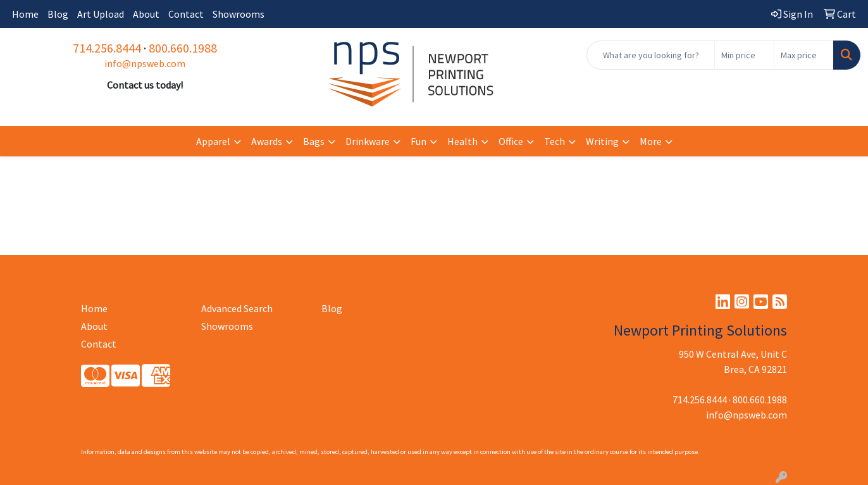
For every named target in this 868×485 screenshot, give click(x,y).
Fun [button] (418, 141)
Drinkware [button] (368, 141)
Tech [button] (555, 141)
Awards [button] (267, 141)
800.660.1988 (183, 48)
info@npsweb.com (145, 63)
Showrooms (239, 14)
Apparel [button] (213, 141)
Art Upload (101, 14)
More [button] (651, 141)
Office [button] (511, 141)
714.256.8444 (107, 48)
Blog (58, 14)
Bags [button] (314, 141)
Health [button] (462, 141)
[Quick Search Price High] (804, 55)
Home (25, 14)
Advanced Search (237, 308)
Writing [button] (602, 141)
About (146, 14)
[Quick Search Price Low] (744, 55)
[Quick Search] (651, 55)
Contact (186, 14)
